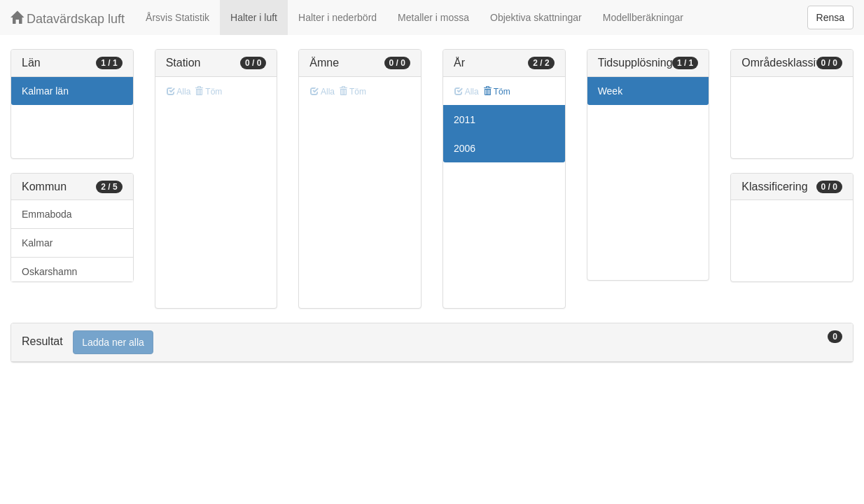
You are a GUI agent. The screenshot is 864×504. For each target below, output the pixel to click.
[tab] (432, 343)
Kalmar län (45, 91)
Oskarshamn (49, 272)
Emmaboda (47, 214)
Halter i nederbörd (337, 17)
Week (611, 91)
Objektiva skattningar (536, 17)
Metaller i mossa (433, 17)
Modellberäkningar (643, 17)
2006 (465, 148)
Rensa (830, 17)
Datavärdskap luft (68, 19)
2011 (465, 120)
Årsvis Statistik (177, 17)
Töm (497, 92)
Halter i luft (254, 17)
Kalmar (37, 243)
